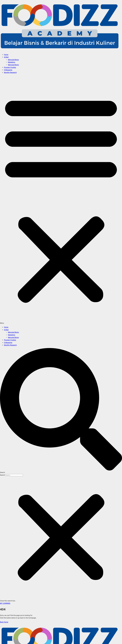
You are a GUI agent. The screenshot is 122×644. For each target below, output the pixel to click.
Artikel (6, 57)
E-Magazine (8, 70)
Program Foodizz (10, 67)
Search (2, 475)
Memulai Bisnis (13, 60)
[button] (61, 200)
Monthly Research (10, 73)
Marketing (12, 62)
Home (6, 55)
